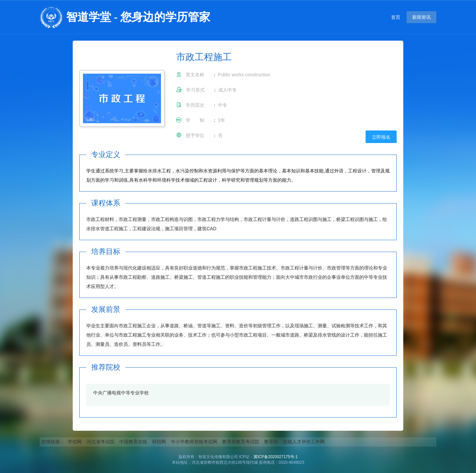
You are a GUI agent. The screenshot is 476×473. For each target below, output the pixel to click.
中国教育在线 (133, 442)
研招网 (159, 442)
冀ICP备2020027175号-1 (276, 457)
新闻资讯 (421, 17)
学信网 (75, 442)
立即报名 (381, 137)
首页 (396, 17)
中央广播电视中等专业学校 (121, 393)
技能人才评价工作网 (304, 442)
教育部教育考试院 (241, 442)
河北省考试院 (100, 442)
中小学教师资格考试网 (194, 442)
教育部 (271, 442)
